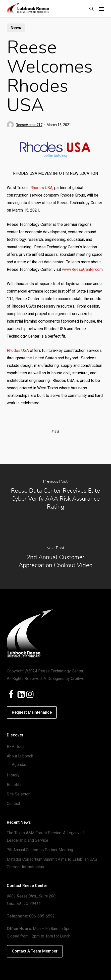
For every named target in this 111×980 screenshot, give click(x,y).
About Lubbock (20, 756)
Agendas (20, 765)
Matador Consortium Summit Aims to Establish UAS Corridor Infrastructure (52, 863)
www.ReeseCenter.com (82, 269)
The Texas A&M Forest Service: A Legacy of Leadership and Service (45, 837)
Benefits (14, 785)
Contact (13, 804)
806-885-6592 (42, 916)
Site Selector (18, 794)
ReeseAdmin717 (29, 125)
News (16, 28)
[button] (101, 9)
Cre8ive (78, 679)
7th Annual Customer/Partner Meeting (40, 850)
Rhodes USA (41, 188)
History (13, 775)
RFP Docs (16, 747)
